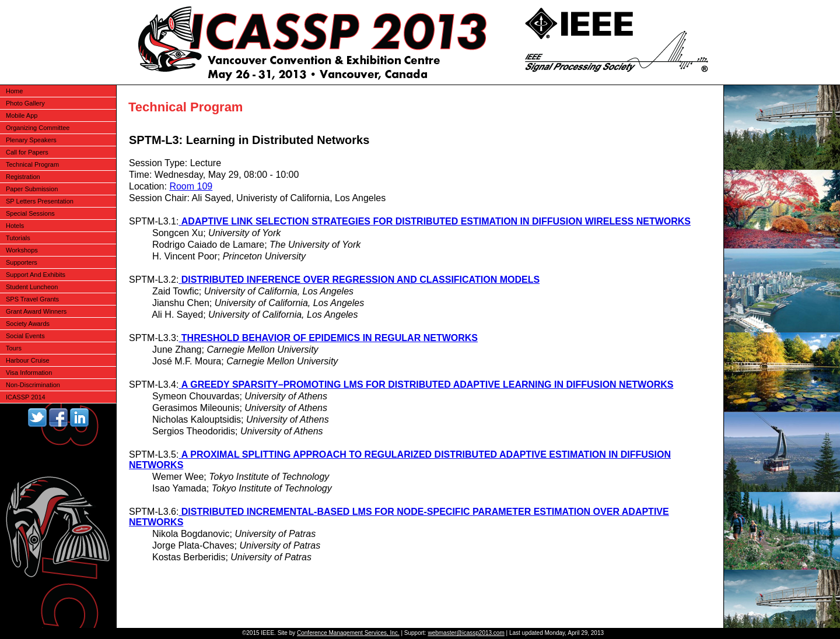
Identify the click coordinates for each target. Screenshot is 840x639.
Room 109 (191, 186)
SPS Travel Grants (32, 299)
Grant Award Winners (36, 311)
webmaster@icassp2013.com (466, 633)
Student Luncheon (32, 287)
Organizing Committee (38, 128)
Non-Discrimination (33, 385)
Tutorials (18, 238)
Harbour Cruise (28, 360)
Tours (14, 348)
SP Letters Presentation (40, 201)
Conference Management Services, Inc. (348, 633)
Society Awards (28, 324)
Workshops (22, 250)
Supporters (22, 262)
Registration (23, 177)
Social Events (25, 336)
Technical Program (32, 164)
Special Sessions (30, 213)
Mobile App (22, 115)
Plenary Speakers (31, 140)
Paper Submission (32, 189)
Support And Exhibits (36, 275)
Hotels (15, 226)
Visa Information (29, 373)
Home (14, 91)
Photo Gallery (25, 103)
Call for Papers (27, 152)
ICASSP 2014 (26, 397)
